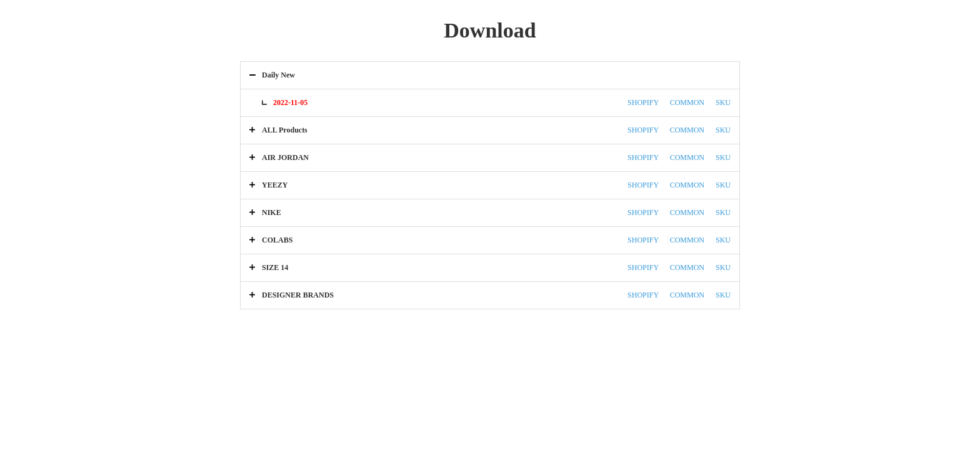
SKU (723, 102)
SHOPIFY (643, 102)
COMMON (687, 102)
